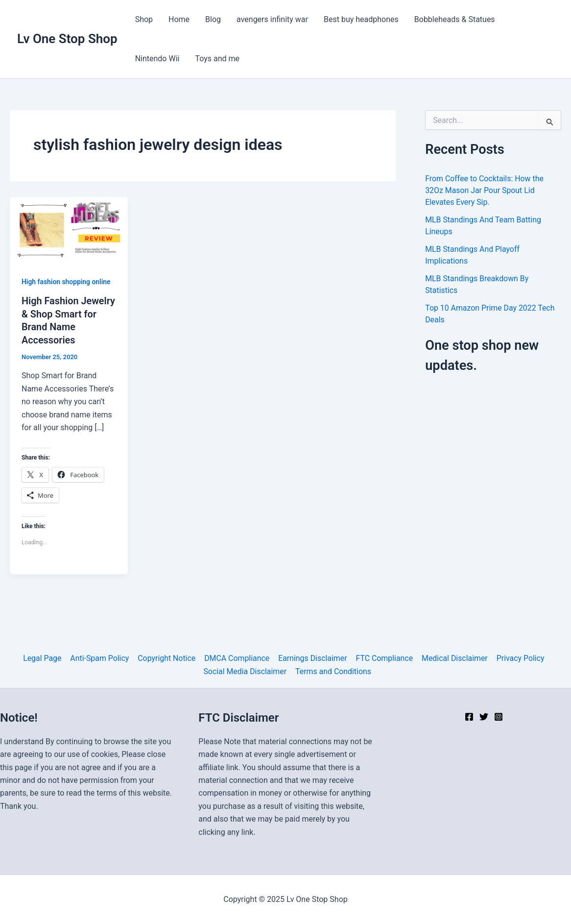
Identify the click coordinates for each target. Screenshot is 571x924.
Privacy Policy (518, 658)
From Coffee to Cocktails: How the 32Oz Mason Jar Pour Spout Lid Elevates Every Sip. (485, 190)
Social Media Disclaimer (245, 671)
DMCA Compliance (237, 658)
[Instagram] (499, 717)
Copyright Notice (167, 658)
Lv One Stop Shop (67, 39)
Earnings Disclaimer (312, 658)
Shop (144, 19)
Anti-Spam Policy (101, 658)
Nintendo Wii (157, 59)
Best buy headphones (361, 19)
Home (179, 19)
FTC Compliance (383, 658)
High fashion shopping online (66, 282)
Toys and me (217, 59)
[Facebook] (469, 717)
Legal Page (44, 658)
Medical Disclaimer (453, 658)
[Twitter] (484, 717)
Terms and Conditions (333, 671)
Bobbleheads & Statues (455, 19)
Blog (213, 19)
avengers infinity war (272, 19)
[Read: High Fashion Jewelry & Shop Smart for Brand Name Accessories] (69, 230)
